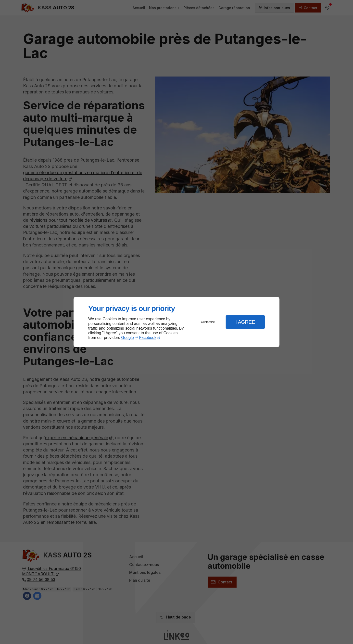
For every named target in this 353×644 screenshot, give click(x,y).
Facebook (148, 338)
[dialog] (176, 322)
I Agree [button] (245, 322)
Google (127, 338)
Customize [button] (208, 322)
